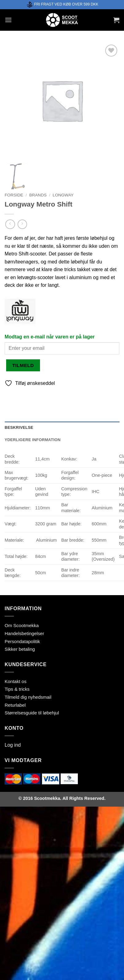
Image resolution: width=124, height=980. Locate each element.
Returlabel (15, 705)
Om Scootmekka (22, 625)
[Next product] (10, 224)
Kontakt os (16, 681)
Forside (14, 195)
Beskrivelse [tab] (19, 427)
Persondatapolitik (22, 641)
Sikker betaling (20, 649)
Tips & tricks (17, 689)
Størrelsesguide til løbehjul (32, 713)
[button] (8, 20)
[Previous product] (22, 224)
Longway (63, 195)
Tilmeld (23, 365)
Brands (38, 195)
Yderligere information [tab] (33, 440)
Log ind (13, 745)
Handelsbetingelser (24, 633)
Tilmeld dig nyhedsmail (28, 697)
